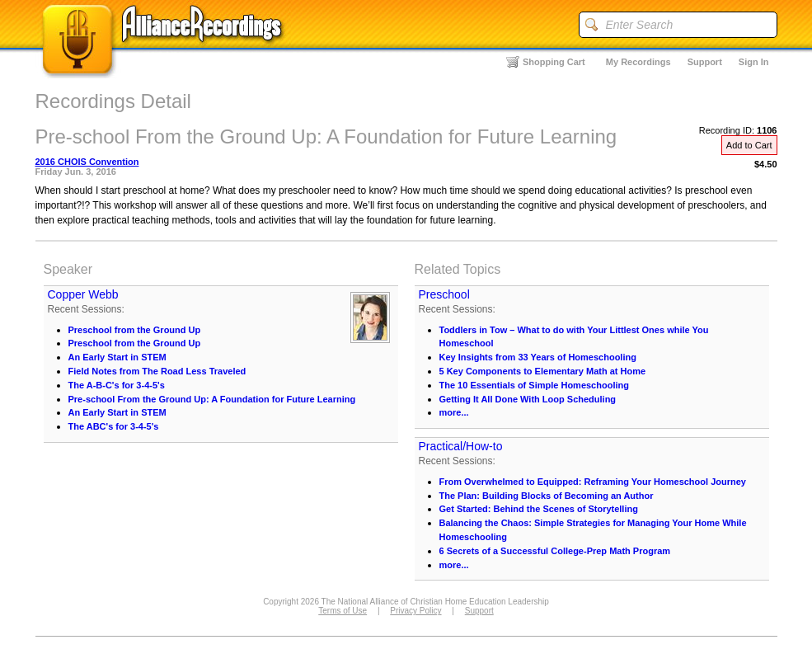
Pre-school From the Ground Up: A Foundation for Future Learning (212, 399)
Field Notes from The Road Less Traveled (157, 371)
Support (705, 62)
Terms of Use (343, 611)
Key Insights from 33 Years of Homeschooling (538, 357)
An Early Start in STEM (117, 357)
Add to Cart (749, 145)
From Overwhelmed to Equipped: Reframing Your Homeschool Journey (593, 482)
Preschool (444, 294)
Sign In (754, 62)
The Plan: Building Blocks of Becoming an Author (547, 496)
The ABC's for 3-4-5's (114, 426)
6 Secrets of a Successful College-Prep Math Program (555, 551)
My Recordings (638, 62)
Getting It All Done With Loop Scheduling (528, 399)
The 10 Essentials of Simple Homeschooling (534, 385)
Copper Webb (83, 294)
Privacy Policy (415, 611)
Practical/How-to (461, 446)
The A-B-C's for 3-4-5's (117, 385)
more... (454, 412)
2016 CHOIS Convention (87, 162)
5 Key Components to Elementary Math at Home (543, 371)
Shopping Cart (554, 62)
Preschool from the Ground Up (135, 330)
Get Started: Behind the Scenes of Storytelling (539, 509)
